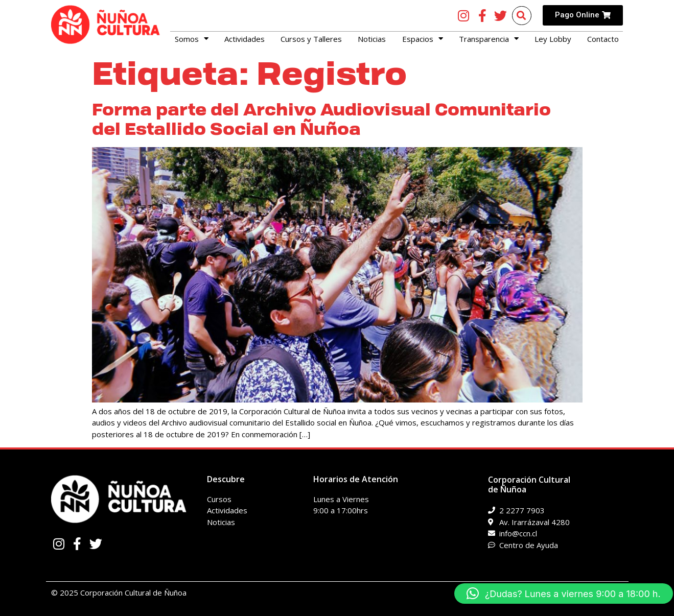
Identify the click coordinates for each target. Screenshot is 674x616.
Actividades (245, 39)
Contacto (603, 39)
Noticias (372, 39)
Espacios (423, 39)
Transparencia (489, 39)
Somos (192, 39)
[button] (564, 594)
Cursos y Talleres (311, 39)
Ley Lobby (553, 39)
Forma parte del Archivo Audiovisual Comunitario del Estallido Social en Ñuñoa (321, 119)
